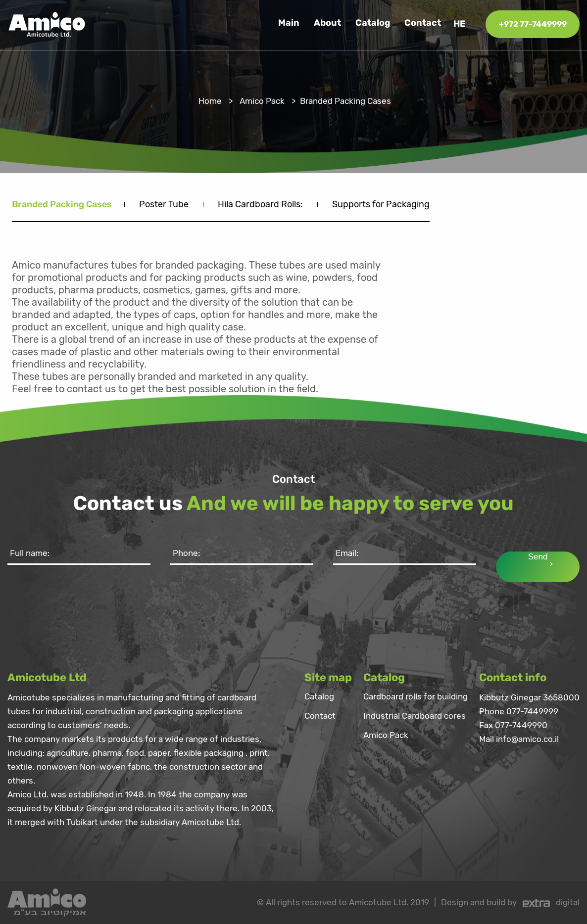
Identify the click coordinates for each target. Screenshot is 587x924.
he (460, 24)
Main (289, 23)
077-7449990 (521, 725)
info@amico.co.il (527, 739)
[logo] (47, 23)
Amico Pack (262, 101)
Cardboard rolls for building (416, 697)
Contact (423, 23)
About (327, 23)
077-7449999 (532, 711)
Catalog (373, 23)
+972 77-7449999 (533, 24)
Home (210, 101)
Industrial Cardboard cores (415, 716)
